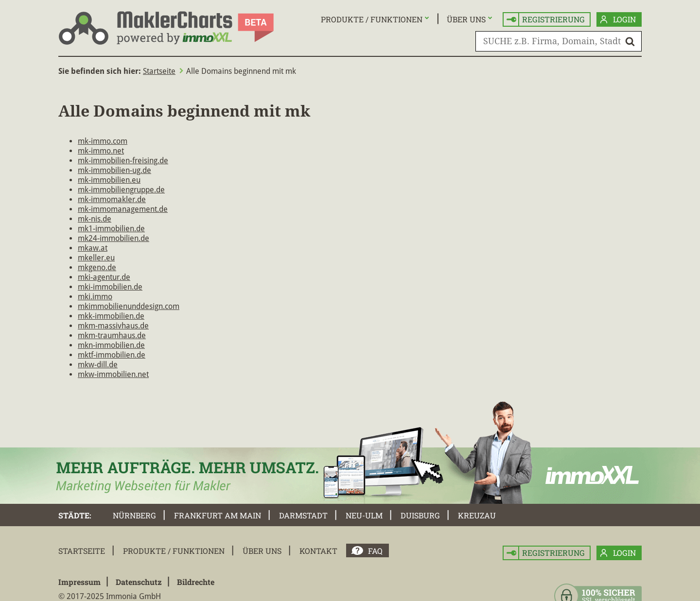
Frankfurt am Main (218, 515)
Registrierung (546, 20)
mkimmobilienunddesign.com (129, 306)
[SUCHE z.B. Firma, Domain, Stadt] (559, 41)
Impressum (79, 582)
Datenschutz (139, 582)
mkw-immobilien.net (113, 374)
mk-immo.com (103, 141)
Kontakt (318, 551)
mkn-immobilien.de (111, 345)
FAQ (375, 551)
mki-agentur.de (104, 277)
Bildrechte (196, 582)
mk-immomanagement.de (123, 209)
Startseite (159, 71)
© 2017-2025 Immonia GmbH (110, 596)
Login (618, 20)
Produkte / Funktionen (372, 19)
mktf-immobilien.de (112, 355)
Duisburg (420, 515)
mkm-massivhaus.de (113, 326)
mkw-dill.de (98, 365)
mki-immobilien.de (110, 287)
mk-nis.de (95, 219)
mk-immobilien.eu (109, 180)
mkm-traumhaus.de (112, 335)
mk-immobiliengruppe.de (121, 190)
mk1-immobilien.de (111, 229)
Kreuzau (477, 515)
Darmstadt (303, 515)
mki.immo (95, 297)
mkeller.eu (96, 258)
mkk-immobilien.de (111, 316)
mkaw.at (93, 248)
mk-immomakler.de (112, 199)
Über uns (466, 19)
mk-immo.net (101, 151)
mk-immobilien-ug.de (114, 170)
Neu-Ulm (364, 515)
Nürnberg (134, 515)
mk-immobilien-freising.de (123, 161)
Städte (74, 515)
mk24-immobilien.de (114, 238)
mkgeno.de (97, 267)
